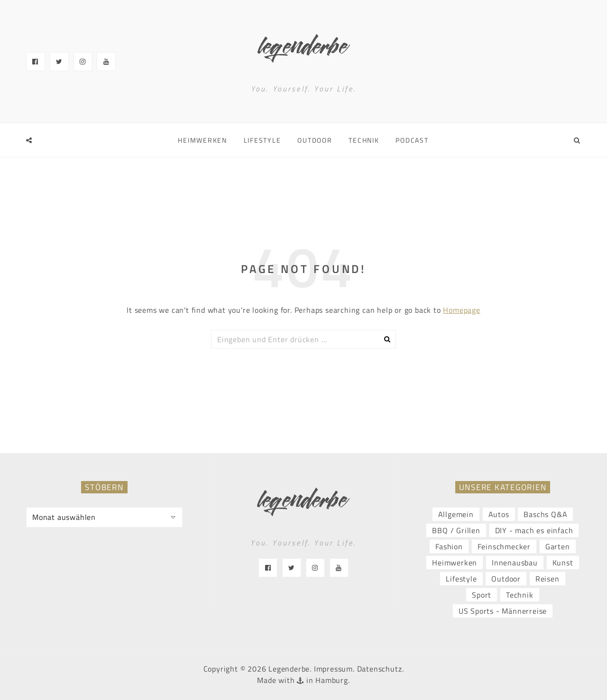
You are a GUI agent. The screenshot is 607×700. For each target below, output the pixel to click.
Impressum (333, 669)
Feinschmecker (504, 546)
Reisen (547, 579)
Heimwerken (202, 140)
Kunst (563, 563)
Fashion (449, 546)
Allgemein (456, 514)
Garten (558, 546)
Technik (364, 140)
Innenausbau (515, 563)
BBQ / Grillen (456, 530)
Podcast (412, 140)
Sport (482, 595)
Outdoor (315, 140)
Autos (499, 514)
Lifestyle (262, 140)
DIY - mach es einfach (534, 530)
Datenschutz (380, 669)
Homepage (461, 310)
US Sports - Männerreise (503, 611)
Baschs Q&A (545, 514)
